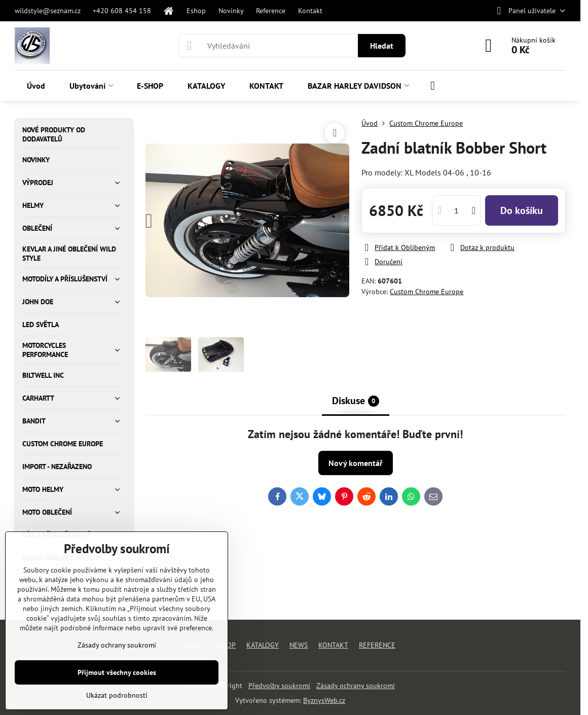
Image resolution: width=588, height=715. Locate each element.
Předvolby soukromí (279, 686)
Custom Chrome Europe (427, 292)
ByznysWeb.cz (324, 700)
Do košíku (522, 210)
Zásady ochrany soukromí (356, 686)
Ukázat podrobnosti (117, 695)
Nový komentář (356, 463)
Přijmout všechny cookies (117, 672)
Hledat (382, 46)
